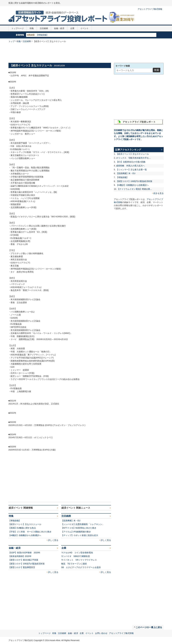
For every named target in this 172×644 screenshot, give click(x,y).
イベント (84, 28)
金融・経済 (59, 28)
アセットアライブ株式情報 (150, 9)
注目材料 (27, 41)
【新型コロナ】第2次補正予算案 (23, 560)
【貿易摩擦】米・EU (71, 521)
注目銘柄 (44, 28)
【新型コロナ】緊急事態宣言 (22, 567)
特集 (32, 28)
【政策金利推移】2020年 (20, 556)
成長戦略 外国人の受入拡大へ (130, 166)
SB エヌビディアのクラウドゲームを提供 (81, 567)
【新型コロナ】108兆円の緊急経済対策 (27, 564)
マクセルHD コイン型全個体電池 (77, 553)
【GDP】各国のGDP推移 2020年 (24, 553)
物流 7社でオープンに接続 (74, 564)
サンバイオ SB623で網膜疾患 (76, 556)
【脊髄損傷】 (42, 35)
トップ (12, 41)
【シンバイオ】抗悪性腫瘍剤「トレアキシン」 (83, 524)
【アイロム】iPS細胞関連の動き (76, 532)
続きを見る (159, 193)
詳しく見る (53, 540)
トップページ (18, 28)
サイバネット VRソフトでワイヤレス (79, 560)
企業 (72, 28)
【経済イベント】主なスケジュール (25, 524)
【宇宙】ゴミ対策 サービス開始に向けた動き (30, 532)
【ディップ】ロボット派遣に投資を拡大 (80, 535)
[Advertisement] (86, 52)
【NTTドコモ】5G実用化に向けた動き (79, 528)
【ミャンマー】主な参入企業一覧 (131, 170)
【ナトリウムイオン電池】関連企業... (135, 189)
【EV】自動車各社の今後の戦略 (131, 162)
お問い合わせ (101, 633)
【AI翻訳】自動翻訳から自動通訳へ (25, 535)
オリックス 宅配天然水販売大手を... (133, 158)
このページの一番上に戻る (149, 627)
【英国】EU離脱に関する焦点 (22, 528)
